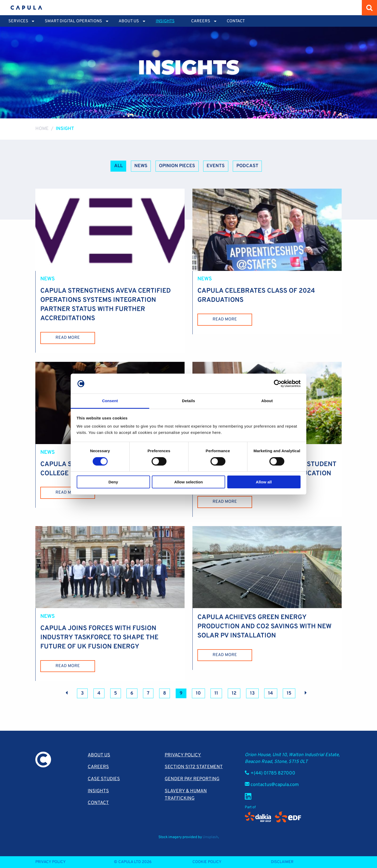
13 (252, 693)
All (118, 166)
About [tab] (267, 401)
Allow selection (188, 482)
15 (289, 693)
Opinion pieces (177, 166)
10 (198, 693)
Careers (98, 767)
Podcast (247, 166)
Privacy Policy (183, 755)
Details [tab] (188, 401)
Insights (165, 21)
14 (271, 693)
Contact (236, 21)
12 (234, 693)
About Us (99, 755)
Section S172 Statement (194, 767)
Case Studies (104, 779)
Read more (68, 338)
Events (216, 166)
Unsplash (210, 837)
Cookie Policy (207, 862)
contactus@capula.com (275, 785)
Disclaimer (282, 862)
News (141, 166)
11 (216, 693)
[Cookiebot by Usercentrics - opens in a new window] (278, 384)
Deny (113, 482)
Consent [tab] (110, 401)
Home (42, 129)
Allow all (264, 482)
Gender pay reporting (192, 779)
